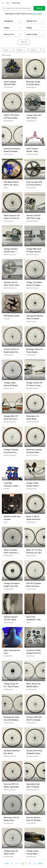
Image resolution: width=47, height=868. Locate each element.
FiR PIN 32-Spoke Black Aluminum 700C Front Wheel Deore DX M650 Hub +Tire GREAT (34, 585)
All (3, 3)
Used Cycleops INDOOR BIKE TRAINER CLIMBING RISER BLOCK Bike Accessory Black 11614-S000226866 (12, 83)
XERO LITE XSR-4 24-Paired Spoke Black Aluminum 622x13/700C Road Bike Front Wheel (12, 117)
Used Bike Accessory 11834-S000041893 (11, 485)
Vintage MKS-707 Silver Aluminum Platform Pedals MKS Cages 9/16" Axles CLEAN (11, 418)
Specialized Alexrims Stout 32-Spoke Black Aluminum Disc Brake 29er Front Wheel (35, 317)
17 (35, 864)
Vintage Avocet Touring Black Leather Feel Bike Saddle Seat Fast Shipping (33, 853)
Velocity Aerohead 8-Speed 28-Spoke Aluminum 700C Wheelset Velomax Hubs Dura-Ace (12, 150)
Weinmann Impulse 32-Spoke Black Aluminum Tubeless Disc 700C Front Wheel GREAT (34, 451)
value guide (37, 14)
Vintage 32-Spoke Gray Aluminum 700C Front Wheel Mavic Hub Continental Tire (11, 451)
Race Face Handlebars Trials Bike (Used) (33, 618)
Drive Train (16, 3)
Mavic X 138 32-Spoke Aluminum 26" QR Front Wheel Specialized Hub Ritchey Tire (35, 518)
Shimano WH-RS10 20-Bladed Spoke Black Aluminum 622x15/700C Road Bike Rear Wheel (34, 752)
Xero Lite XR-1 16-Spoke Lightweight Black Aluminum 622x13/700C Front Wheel (12, 786)
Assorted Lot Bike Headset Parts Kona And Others (35, 652)
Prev (6, 864)
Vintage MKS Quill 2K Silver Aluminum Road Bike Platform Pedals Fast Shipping (34, 251)
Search (39, 8)
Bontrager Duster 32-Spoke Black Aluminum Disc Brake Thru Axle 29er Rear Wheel (33, 83)
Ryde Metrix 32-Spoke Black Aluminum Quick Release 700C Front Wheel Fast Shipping (35, 418)
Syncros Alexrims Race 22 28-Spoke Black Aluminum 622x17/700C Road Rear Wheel (34, 819)
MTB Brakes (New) (11, 316)
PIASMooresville (32, 154)
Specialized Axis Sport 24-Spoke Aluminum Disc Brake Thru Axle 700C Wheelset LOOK (33, 786)
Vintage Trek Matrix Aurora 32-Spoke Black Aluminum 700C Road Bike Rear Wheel (34, 284)
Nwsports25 (31, 656)
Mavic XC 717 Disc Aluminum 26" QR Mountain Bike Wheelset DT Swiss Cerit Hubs (34, 552)
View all (24, 42)
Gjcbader (7, 319)
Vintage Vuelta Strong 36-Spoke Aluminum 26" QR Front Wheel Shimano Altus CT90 (12, 384)
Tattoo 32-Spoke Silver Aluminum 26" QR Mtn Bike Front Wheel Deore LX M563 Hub (12, 552)
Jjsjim (6, 188)
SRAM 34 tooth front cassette (12, 518)
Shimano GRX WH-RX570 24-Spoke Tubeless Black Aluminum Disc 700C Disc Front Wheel (34, 719)
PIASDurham (8, 87)
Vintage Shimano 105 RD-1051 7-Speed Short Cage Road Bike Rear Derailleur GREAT (11, 251)
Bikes (8, 3)
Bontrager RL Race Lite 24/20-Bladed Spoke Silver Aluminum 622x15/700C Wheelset (12, 719)
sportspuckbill (9, 622)
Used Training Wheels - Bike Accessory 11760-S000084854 (34, 150)
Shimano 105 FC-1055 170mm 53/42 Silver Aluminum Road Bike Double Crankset (12, 284)
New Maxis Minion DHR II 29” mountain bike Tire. (12, 184)
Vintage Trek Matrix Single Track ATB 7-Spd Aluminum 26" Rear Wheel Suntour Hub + (12, 585)
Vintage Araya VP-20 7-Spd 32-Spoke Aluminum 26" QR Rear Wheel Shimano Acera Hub (12, 685)
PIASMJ (7, 489)
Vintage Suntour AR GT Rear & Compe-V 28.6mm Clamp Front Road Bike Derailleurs (34, 384)
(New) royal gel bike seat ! (12, 652)
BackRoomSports (33, 221)
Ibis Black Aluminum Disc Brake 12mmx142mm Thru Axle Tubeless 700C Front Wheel (12, 752)
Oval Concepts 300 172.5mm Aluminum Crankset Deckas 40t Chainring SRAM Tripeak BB (35, 184)
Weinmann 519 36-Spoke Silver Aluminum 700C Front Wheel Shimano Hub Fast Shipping (11, 819)
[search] (19, 8)
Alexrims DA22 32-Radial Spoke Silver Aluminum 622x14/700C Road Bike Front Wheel (12, 351)
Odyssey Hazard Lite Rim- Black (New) (10, 618)
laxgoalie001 (8, 656)
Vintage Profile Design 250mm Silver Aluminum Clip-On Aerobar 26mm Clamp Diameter (33, 485)
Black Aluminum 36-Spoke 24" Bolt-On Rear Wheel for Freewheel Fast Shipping (12, 217)
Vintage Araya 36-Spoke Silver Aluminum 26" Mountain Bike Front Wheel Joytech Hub (12, 853)
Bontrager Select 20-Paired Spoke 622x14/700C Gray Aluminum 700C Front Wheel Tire (35, 351)
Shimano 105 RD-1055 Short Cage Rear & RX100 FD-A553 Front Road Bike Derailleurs (34, 217)
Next (41, 864)
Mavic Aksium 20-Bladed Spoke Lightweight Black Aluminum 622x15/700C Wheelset (33, 685)
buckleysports (31, 87)
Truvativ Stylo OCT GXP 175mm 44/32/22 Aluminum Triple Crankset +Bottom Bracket (34, 117)
